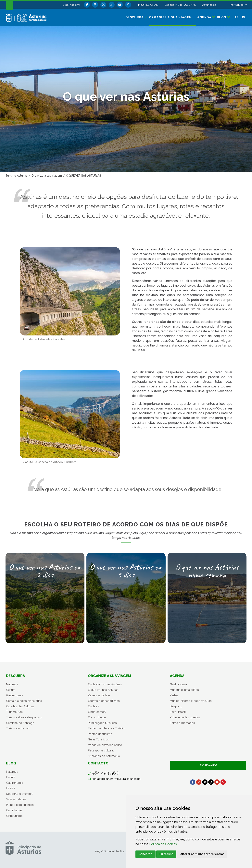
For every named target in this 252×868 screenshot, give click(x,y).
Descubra (16, 676)
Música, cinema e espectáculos (191, 701)
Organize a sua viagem (109, 676)
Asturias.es (209, 5)
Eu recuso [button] (166, 854)
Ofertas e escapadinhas (104, 701)
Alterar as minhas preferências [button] (202, 854)
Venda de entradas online (105, 745)
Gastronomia (15, 695)
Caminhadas (14, 810)
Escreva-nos (208, 765)
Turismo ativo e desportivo (24, 717)
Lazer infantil (178, 712)
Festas (11, 788)
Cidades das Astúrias (20, 706)
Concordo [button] (145, 854)
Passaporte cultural (101, 750)
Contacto (98, 763)
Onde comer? (97, 712)
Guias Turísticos (98, 739)
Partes (174, 695)
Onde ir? (94, 706)
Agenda (177, 676)
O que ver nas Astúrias (103, 690)
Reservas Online (99, 695)
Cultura (11, 690)
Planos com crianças (20, 805)
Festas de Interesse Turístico (107, 728)
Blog (11, 763)
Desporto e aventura (20, 794)
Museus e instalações (184, 690)
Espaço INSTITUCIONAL (180, 5)
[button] (238, 5)
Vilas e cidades (16, 799)
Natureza (12, 684)
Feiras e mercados (182, 723)
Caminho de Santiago (20, 723)
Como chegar (97, 717)
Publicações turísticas (102, 723)
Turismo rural (15, 712)
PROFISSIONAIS (148, 5)
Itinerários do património (104, 756)
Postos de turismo (100, 734)
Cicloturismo (14, 816)
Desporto (176, 706)
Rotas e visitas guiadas (185, 717)
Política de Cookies (163, 844)
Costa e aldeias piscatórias (24, 701)
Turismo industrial (18, 728)
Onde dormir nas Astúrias (105, 684)
